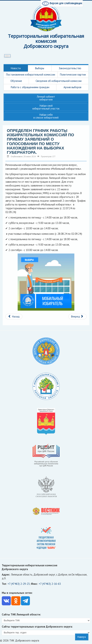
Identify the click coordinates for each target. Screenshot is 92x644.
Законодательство (70, 68)
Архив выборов (72, 87)
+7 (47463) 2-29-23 (19, 584)
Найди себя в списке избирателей (46, 116)
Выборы (40, 68)
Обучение (16, 81)
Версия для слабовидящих (62, 3)
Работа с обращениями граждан (30, 87)
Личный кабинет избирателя (46, 98)
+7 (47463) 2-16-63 (50, 584)
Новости (16, 68)
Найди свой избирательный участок (46, 107)
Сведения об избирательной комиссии (59, 81)
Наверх (82, 637)
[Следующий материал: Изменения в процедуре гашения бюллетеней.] (78, 317)
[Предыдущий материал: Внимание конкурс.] (14, 317)
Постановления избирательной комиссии (31, 75)
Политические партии (73, 75)
